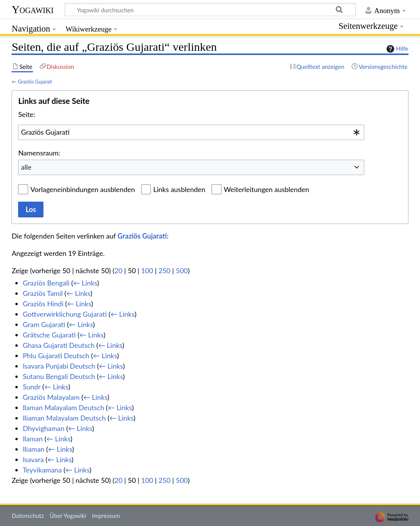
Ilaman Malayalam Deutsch (63, 407)
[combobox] (191, 132)
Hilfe (397, 49)
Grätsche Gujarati (49, 335)
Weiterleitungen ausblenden (267, 189)
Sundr (32, 387)
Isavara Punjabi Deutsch (59, 366)
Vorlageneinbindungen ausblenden (83, 189)
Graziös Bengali (46, 283)
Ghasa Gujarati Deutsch (59, 345)
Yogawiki (32, 9)
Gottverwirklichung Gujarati (65, 314)
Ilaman (33, 439)
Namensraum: (39, 153)
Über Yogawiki (68, 516)
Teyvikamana (42, 470)
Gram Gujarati (44, 324)
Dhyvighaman (43, 428)
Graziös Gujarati (35, 82)
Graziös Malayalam (51, 397)
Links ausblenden (179, 189)
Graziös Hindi (43, 304)
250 (164, 271)
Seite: (27, 114)
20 (119, 271)
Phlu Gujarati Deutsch (56, 356)
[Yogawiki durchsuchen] (210, 10)
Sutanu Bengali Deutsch (59, 376)
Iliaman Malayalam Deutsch (64, 418)
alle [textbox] (26, 167)
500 (182, 271)
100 (147, 271)
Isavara (33, 459)
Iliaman (33, 449)
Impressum (106, 516)
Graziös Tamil (43, 293)
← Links (85, 283)
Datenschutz (28, 516)
